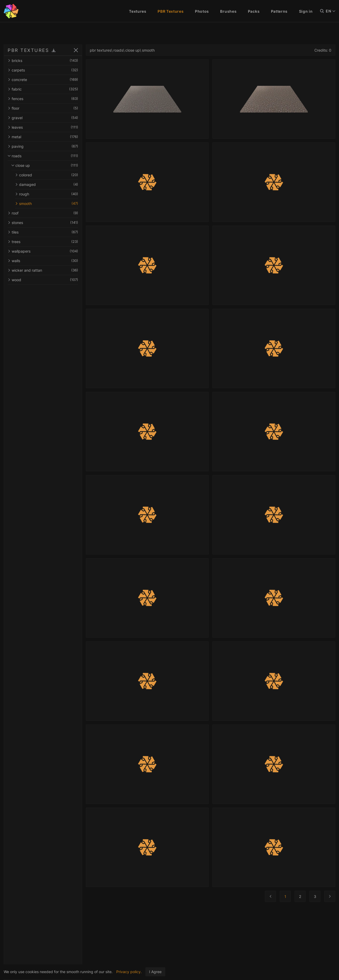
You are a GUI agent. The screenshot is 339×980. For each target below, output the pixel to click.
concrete (44, 80)
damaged (48, 184)
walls (44, 261)
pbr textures (104, 50)
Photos (202, 11)
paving (44, 146)
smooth (48, 203)
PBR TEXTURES (28, 50)
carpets (44, 70)
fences (44, 99)
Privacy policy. (129, 972)
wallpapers (44, 251)
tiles (44, 232)
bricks (44, 61)
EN (331, 11)
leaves (44, 127)
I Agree (155, 972)
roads (44, 156)
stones (44, 223)
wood (44, 280)
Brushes (228, 11)
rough (48, 194)
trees (44, 242)
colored (48, 175)
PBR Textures (171, 11)
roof (44, 213)
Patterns (279, 11)
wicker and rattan (44, 270)
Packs (254, 11)
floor (44, 108)
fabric (44, 89)
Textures (138, 11)
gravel (44, 118)
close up (46, 165)
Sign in (306, 11)
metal (44, 137)
